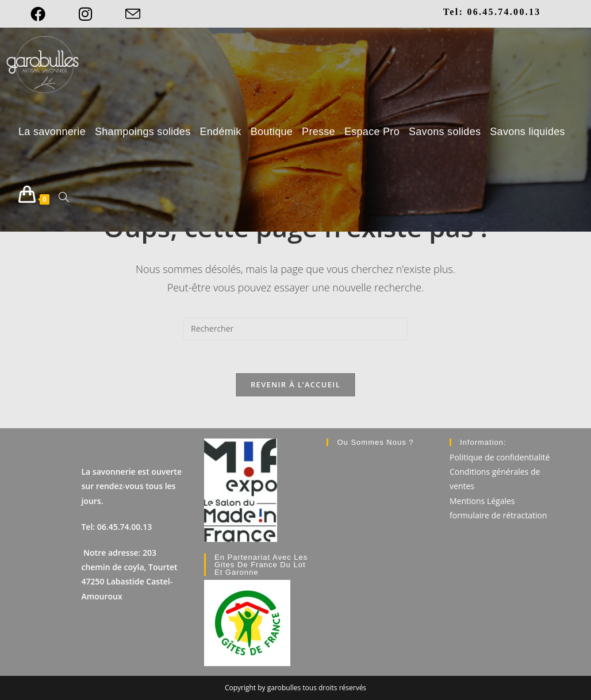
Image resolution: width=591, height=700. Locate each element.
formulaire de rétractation (498, 515)
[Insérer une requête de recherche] (295, 329)
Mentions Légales (482, 500)
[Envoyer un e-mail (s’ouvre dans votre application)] (133, 14)
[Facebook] (46, 14)
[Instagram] (85, 14)
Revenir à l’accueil (295, 387)
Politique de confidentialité (500, 457)
